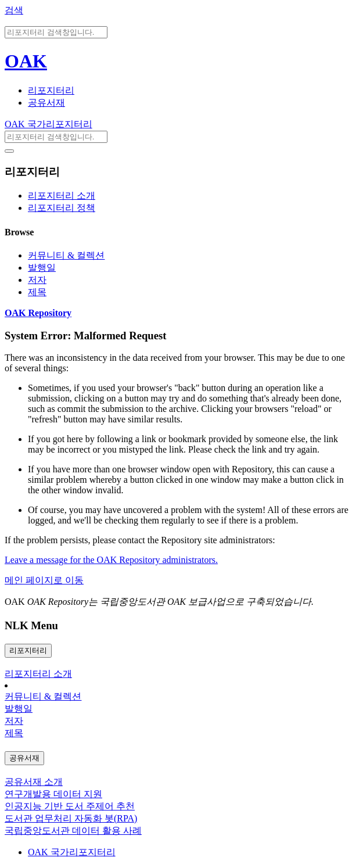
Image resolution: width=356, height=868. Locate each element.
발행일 (42, 268)
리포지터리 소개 (62, 196)
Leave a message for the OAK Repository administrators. (111, 560)
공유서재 (46, 103)
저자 (37, 280)
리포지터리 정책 (62, 208)
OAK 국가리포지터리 (48, 124)
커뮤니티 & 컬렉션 (66, 255)
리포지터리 (51, 90)
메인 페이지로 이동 (44, 580)
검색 (14, 10)
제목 (37, 292)
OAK (26, 61)
